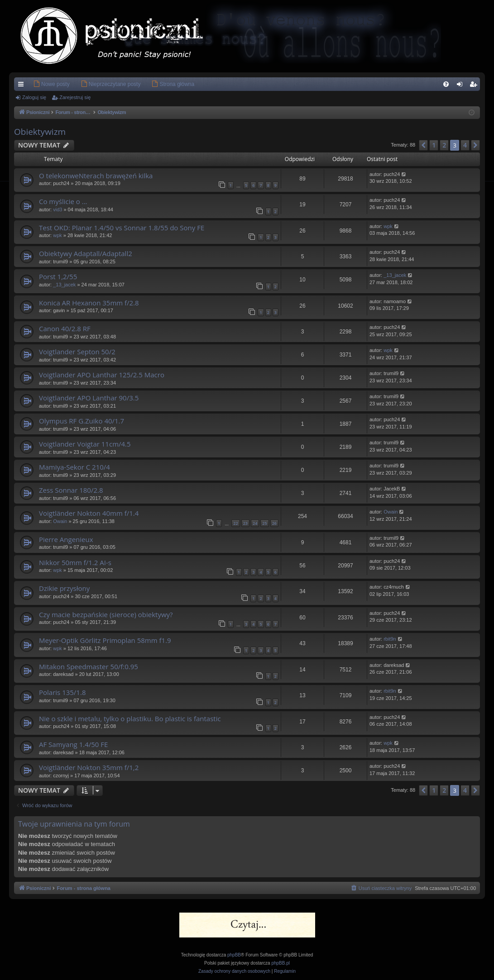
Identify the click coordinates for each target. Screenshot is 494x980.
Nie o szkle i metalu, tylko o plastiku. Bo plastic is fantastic (130, 718)
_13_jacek (64, 285)
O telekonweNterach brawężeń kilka (96, 176)
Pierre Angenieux (66, 539)
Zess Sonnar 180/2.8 (71, 490)
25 (264, 523)
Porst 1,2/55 (58, 276)
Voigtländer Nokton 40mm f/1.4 (89, 513)
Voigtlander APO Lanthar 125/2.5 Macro (102, 375)
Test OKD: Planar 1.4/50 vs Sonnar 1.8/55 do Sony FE (122, 228)
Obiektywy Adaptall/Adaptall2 (86, 253)
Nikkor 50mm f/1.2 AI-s (75, 562)
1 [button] (434, 145)
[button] (423, 145)
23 (245, 523)
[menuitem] (38, 84)
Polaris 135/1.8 (62, 692)
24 (255, 523)
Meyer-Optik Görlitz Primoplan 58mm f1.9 (105, 640)
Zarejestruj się (75, 97)
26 (274, 523)
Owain (60, 521)
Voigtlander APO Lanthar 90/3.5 (89, 398)
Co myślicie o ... (63, 201)
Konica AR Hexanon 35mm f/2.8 (89, 303)
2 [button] (444, 145)
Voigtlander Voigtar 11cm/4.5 (85, 444)
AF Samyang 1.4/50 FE (73, 744)
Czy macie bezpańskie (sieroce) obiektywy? (106, 614)
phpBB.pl (281, 963)
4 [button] (465, 145)
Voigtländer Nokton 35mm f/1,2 (89, 767)
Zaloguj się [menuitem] (462, 86)
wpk (58, 235)
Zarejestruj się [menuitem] (475, 86)
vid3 (58, 209)
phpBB (234, 955)
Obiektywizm (40, 132)
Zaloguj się (34, 97)
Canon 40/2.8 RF (65, 328)
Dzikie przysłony (64, 588)
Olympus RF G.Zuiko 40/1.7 (82, 421)
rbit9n (390, 639)
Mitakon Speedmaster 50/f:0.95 (89, 666)
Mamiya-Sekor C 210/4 (74, 467)
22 (235, 523)
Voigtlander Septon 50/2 (77, 352)
